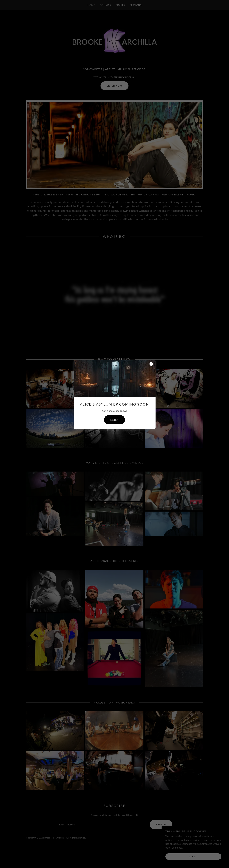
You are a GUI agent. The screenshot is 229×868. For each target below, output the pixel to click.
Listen (114, 420)
